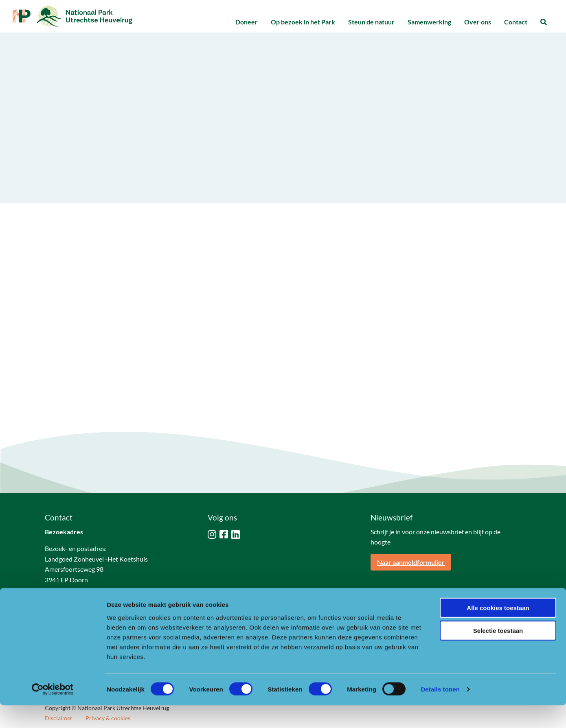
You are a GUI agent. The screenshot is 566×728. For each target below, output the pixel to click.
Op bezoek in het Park (303, 22)
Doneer (247, 22)
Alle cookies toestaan (498, 630)
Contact (516, 22)
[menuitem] (247, 22)
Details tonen (440, 712)
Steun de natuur (371, 22)
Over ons (478, 22)
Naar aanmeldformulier (411, 562)
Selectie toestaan (498, 653)
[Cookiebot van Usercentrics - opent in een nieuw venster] (53, 712)
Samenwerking (429, 22)
